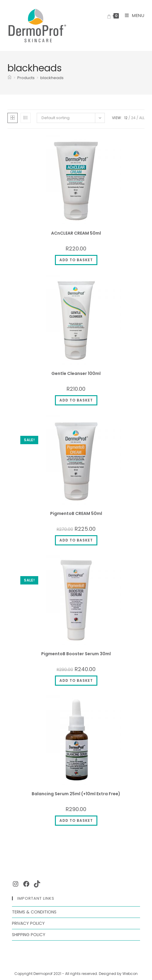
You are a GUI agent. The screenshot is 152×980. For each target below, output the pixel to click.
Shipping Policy (29, 935)
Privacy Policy (28, 923)
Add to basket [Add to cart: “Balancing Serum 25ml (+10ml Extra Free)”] (76, 820)
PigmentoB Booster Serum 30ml (76, 654)
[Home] (10, 78)
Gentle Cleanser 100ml (76, 373)
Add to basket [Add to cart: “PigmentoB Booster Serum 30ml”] (76, 680)
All (142, 118)
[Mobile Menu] (132, 15)
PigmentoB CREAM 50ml (76, 513)
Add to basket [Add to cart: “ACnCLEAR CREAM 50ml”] (76, 260)
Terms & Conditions (34, 912)
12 (126, 118)
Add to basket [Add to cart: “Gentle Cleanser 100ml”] (76, 400)
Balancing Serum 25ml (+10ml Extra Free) (76, 794)
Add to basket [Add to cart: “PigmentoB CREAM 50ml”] (76, 540)
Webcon (130, 974)
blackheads (52, 78)
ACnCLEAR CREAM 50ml (76, 233)
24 (133, 118)
